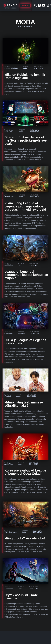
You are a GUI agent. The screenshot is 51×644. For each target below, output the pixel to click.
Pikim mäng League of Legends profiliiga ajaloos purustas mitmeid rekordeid (25, 206)
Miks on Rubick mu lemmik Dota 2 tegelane (25, 76)
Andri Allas (9, 265)
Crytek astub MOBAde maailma (21, 597)
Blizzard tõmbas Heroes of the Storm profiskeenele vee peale (25, 140)
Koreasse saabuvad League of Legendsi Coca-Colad (25, 472)
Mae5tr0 (8, 396)
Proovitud (21, 334)
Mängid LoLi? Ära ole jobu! (25, 538)
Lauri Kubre (9, 131)
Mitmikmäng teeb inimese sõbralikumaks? (24, 404)
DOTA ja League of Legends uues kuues (25, 342)
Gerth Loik (9, 334)
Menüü (25, 5)
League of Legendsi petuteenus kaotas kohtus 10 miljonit (26, 275)
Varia (25, 68)
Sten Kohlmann (11, 532)
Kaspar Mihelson (11, 68)
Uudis (21, 131)
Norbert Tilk (9, 197)
